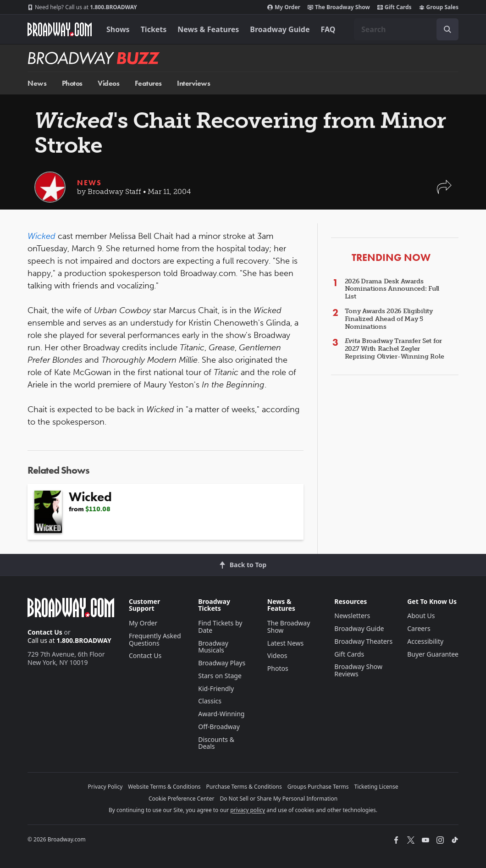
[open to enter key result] (447, 29)
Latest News (286, 643)
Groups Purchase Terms (318, 787)
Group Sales (439, 7)
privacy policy (248, 810)
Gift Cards (395, 7)
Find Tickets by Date (220, 627)
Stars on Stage (220, 676)
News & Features (208, 29)
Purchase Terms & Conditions (244, 787)
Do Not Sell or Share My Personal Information (279, 799)
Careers (419, 628)
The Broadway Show (339, 7)
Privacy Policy (105, 787)
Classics (210, 701)
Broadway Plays (222, 663)
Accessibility (425, 641)
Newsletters (352, 616)
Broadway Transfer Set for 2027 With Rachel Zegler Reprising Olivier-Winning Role (395, 349)
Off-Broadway (219, 727)
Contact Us (45, 632)
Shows (118, 29)
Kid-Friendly (216, 688)
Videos (108, 83)
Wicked (41, 236)
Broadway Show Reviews (358, 670)
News (37, 83)
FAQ (328, 29)
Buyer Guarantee (433, 654)
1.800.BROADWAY (82, 7)
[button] (444, 191)
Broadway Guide (280, 29)
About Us (421, 616)
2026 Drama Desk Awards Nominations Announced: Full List (392, 289)
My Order (284, 7)
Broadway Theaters (363, 641)
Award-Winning (221, 714)
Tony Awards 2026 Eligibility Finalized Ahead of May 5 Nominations (389, 319)
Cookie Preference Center (182, 799)
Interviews (193, 83)
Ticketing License (376, 787)
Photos (72, 83)
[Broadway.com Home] (60, 29)
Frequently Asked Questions (155, 639)
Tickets (154, 29)
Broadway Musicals (213, 647)
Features (148, 83)
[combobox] (406, 29)
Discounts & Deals (216, 743)
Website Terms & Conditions (164, 787)
